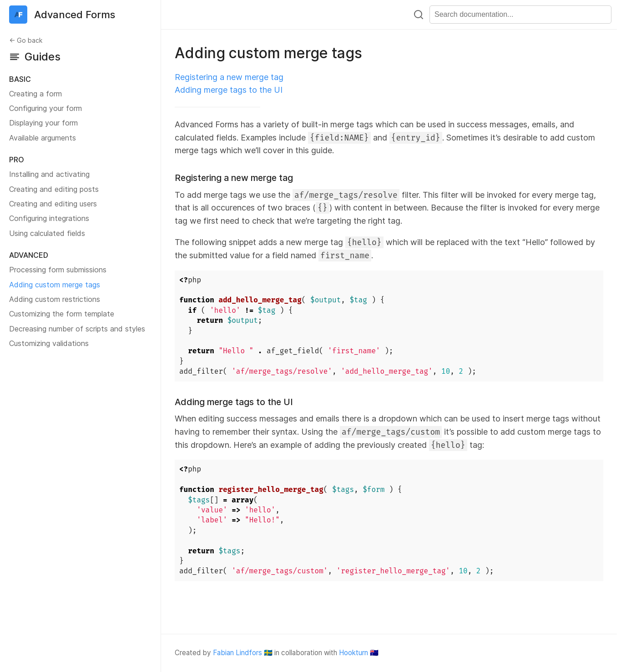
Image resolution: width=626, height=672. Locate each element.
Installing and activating (49, 174)
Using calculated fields (47, 233)
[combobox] (520, 15)
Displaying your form (43, 123)
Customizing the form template (62, 314)
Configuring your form (45, 108)
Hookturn (353, 653)
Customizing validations (49, 343)
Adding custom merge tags (55, 285)
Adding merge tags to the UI (229, 90)
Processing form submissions (58, 270)
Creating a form (35, 94)
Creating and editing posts (54, 189)
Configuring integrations (49, 218)
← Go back (26, 40)
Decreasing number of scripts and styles (77, 329)
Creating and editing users (53, 204)
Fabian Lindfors (237, 653)
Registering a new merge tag (229, 77)
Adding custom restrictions (55, 299)
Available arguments (43, 138)
